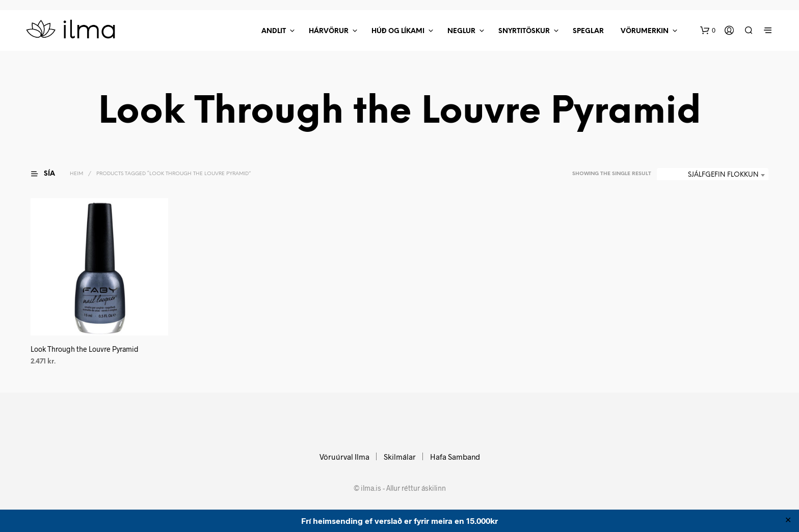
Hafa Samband (455, 457)
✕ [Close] (788, 521)
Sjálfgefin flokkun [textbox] (723, 175)
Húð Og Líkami (398, 31)
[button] (708, 31)
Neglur (461, 31)
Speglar (588, 31)
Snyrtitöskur (524, 31)
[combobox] (713, 175)
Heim (76, 174)
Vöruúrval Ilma (344, 457)
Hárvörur (329, 31)
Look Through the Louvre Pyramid (85, 349)
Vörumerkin (645, 31)
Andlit (274, 31)
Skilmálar (400, 457)
